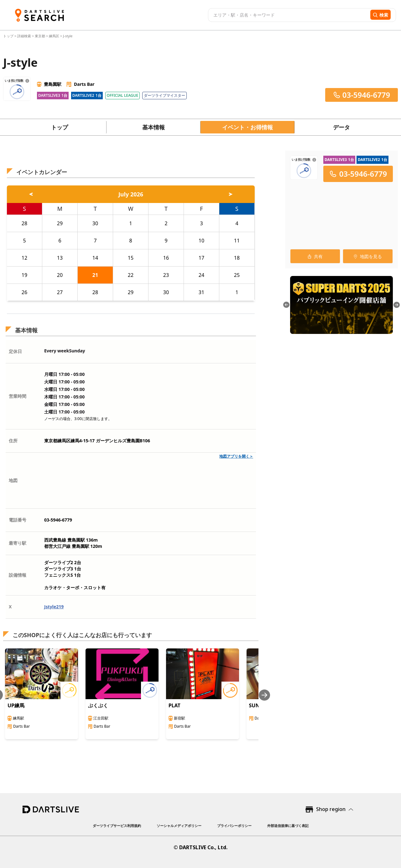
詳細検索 (25, 36)
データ (341, 127)
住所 (13, 441)
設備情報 (18, 575)
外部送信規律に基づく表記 (288, 826)
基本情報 (154, 127)
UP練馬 (16, 705)
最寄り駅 (18, 543)
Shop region (331, 809)
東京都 (40, 36)
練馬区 (54, 36)
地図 (13, 480)
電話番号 (18, 520)
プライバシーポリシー (234, 826)
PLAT (174, 705)
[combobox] (288, 15)
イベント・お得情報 (247, 127)
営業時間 (18, 396)
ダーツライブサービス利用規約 (117, 826)
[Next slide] (264, 695)
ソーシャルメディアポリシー (179, 826)
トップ (9, 36)
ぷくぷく (98, 705)
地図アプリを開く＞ (236, 456)
